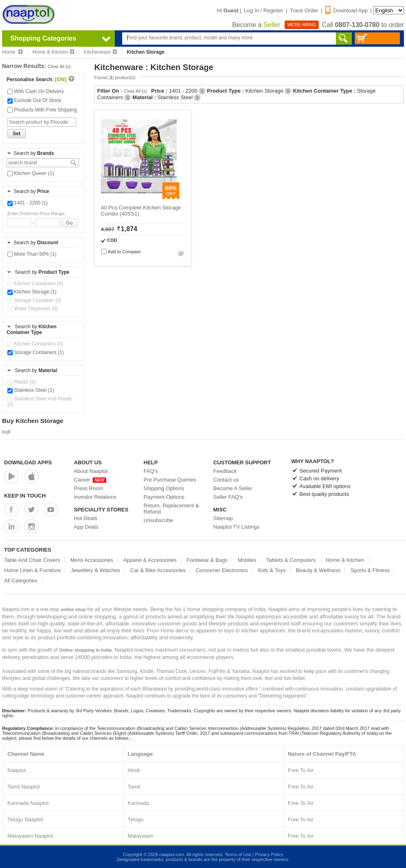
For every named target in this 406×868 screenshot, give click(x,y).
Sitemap (223, 518)
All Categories (21, 581)
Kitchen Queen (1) (31, 173)
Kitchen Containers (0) (35, 284)
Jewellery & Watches (96, 570)
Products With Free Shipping (42, 110)
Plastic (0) (22, 382)
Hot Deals (86, 518)
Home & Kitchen (53, 52)
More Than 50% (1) (32, 254)
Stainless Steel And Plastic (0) (40, 402)
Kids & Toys (272, 570)
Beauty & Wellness (318, 570)
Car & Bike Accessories (158, 570)
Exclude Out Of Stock (34, 100)
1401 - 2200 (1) (27, 203)
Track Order (304, 10)
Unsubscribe (158, 520)
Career (90, 480)
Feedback (225, 471)
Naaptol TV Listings (236, 527)
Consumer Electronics (222, 570)
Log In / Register (263, 10)
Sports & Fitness (370, 570)
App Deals (86, 527)
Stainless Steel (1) (31, 390)
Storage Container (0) (34, 300)
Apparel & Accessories (150, 560)
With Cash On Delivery (36, 91)
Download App (347, 10)
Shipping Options (164, 488)
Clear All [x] (59, 66)
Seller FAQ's (228, 497)
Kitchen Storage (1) (32, 292)
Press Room (89, 488)
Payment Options (164, 497)
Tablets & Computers (291, 560)
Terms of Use (238, 854)
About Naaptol (91, 471)
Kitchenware (100, 52)
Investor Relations (95, 497)
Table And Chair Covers (32, 560)
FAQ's (151, 471)
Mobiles (247, 560)
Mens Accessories (92, 560)
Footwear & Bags (207, 560)
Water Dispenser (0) (33, 309)
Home (12, 52)
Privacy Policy (269, 854)
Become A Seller (233, 488)
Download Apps (28, 462)
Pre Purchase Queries (170, 480)
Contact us (226, 480)
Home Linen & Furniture (32, 570)
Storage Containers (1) (36, 352)
